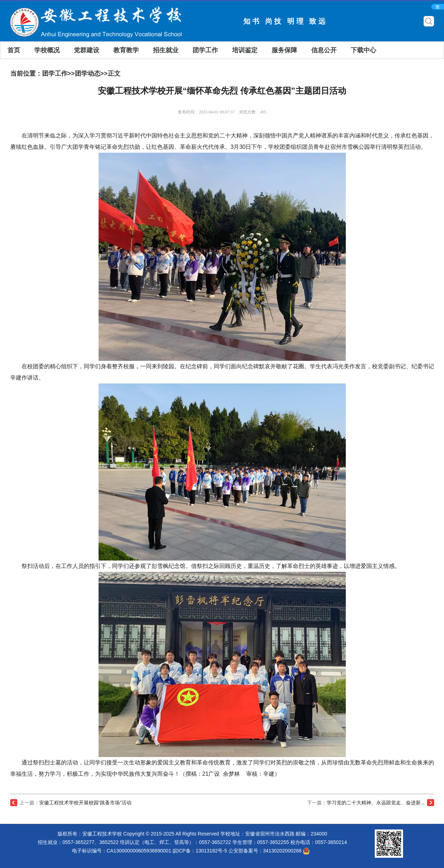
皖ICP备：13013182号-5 (200, 851)
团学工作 (205, 50)
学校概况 (47, 50)
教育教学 (126, 50)
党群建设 (87, 50)
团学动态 (88, 74)
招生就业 (166, 50)
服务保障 (284, 50)
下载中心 (363, 50)
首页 (14, 50)
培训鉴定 (245, 50)
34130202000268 (287, 851)
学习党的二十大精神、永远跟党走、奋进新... (376, 803)
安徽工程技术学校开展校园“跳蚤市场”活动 (85, 803)
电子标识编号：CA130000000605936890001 (122, 851)
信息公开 (324, 50)
